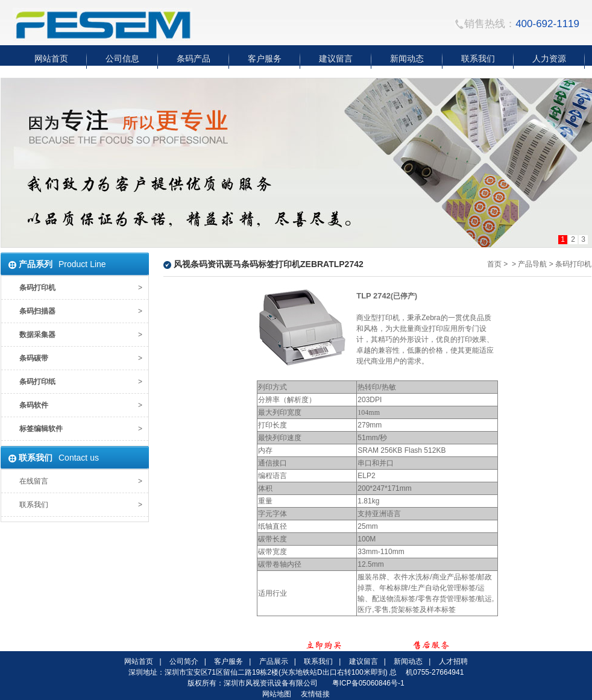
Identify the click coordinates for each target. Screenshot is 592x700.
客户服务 (228, 661)
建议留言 (364, 661)
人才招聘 (453, 661)
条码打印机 (573, 264)
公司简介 (184, 661)
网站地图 (277, 694)
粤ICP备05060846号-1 (368, 683)
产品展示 (274, 661)
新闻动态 (408, 661)
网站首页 (139, 661)
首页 (494, 264)
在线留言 (34, 481)
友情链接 (315, 694)
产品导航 (532, 264)
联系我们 (34, 505)
